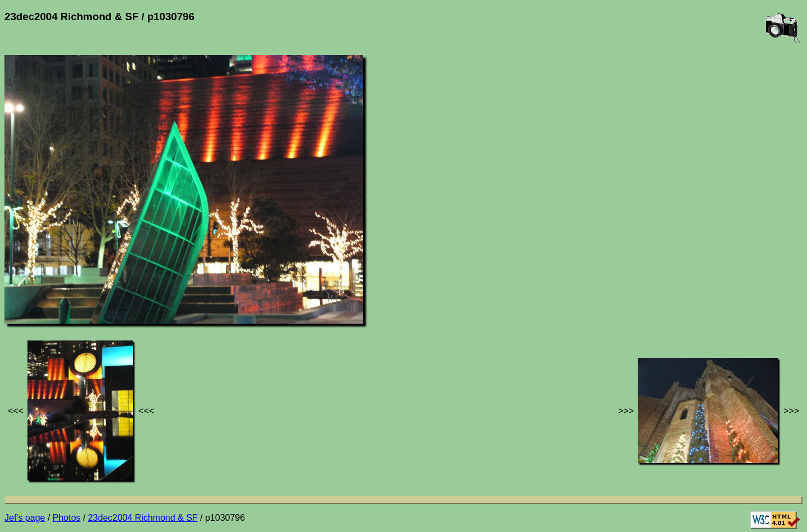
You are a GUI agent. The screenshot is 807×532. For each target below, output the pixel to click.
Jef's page (25, 518)
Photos (67, 518)
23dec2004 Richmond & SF (143, 518)
